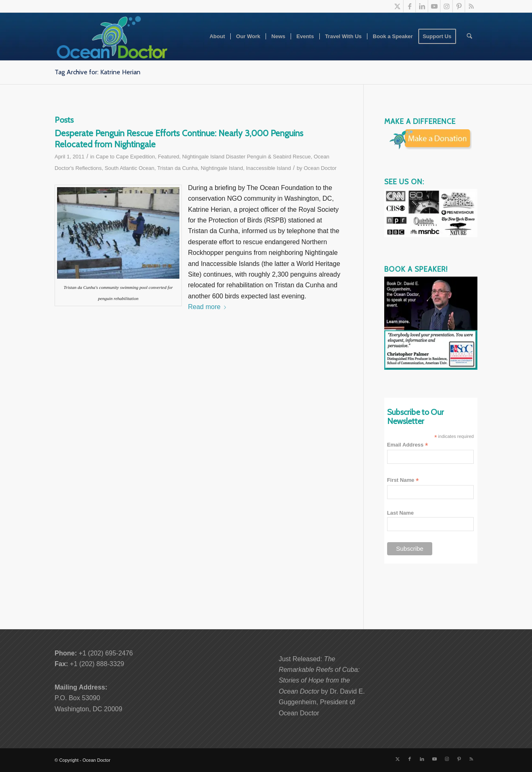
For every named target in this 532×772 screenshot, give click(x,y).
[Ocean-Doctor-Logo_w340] (112, 37)
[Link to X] (397, 6)
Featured (169, 157)
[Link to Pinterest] (459, 6)
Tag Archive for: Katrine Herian (97, 72)
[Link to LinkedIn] (422, 6)
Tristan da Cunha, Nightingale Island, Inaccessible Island (224, 168)
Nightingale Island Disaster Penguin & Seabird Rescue (247, 157)
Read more (208, 307)
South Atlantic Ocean (130, 168)
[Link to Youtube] (434, 6)
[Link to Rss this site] (471, 6)
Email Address (408, 445)
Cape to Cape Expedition (125, 157)
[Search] (469, 37)
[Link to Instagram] (446, 6)
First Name (403, 480)
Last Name (400, 513)
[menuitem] (217, 37)
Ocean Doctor (320, 168)
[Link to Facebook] (409, 6)
